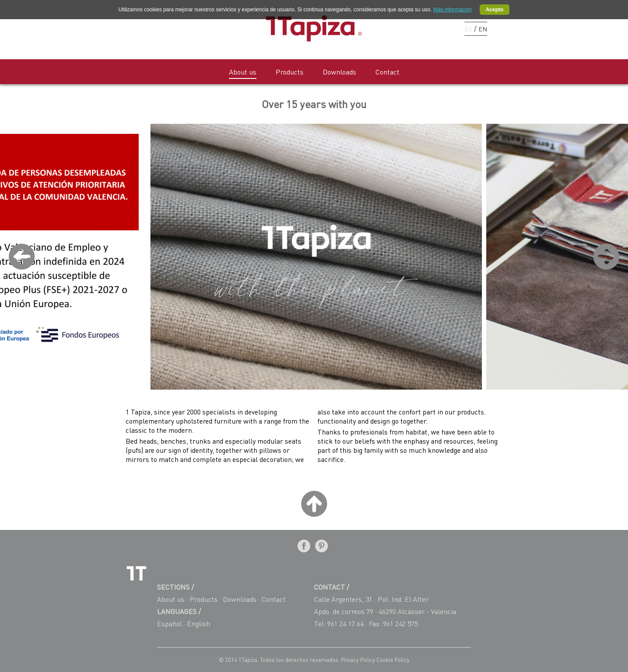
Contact (387, 72)
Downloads (340, 72)
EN (483, 29)
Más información (452, 10)
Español (169, 623)
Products (290, 72)
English (199, 623)
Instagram (445, 28)
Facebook (415, 28)
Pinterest (430, 28)
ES (468, 29)
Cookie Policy (393, 660)
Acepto (495, 10)
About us (243, 72)
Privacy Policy (359, 660)
